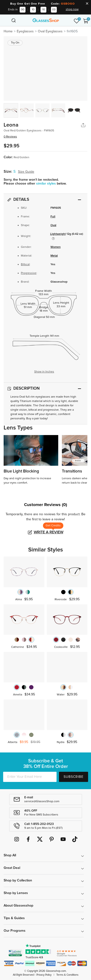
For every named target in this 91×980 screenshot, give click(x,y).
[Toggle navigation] (5, 20)
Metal (54, 256)
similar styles (46, 184)
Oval (53, 225)
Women (56, 247)
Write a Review (49, 532)
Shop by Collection (18, 880)
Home (8, 31)
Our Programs (15, 931)
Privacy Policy (44, 975)
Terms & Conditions (67, 975)
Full (53, 217)
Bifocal (25, 265)
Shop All (10, 855)
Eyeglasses (25, 31)
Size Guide (26, 172)
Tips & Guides (14, 918)
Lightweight (58, 234)
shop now (72, 9)
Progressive (29, 273)
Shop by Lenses (16, 893)
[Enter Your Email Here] (30, 777)
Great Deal (12, 868)
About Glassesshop (18, 906)
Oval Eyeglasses (50, 31)
